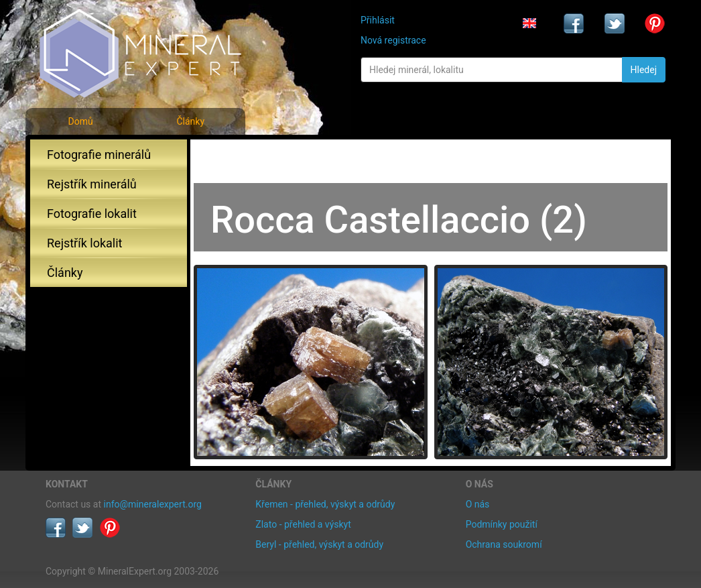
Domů (80, 121)
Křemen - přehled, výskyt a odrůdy (325, 504)
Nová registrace (393, 40)
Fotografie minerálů (99, 155)
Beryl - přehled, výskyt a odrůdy (319, 544)
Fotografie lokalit (92, 214)
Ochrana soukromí (504, 544)
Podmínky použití (502, 524)
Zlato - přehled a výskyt (303, 524)
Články (190, 121)
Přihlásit (378, 20)
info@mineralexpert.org (153, 504)
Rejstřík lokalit (84, 243)
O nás (478, 504)
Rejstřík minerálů (92, 184)
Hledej (644, 70)
